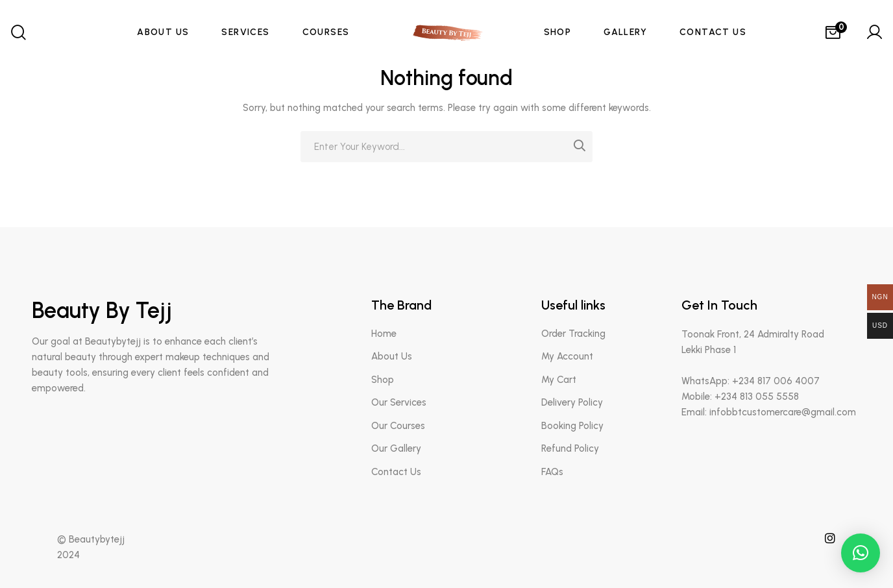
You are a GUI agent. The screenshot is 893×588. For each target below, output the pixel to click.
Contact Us (396, 472)
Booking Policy (572, 426)
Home (384, 334)
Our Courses (398, 426)
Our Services (399, 402)
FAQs (552, 472)
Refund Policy (570, 448)
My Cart (559, 380)
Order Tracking (573, 334)
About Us (392, 356)
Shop (383, 380)
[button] (861, 553)
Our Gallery (396, 448)
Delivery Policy (572, 402)
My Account (567, 356)
